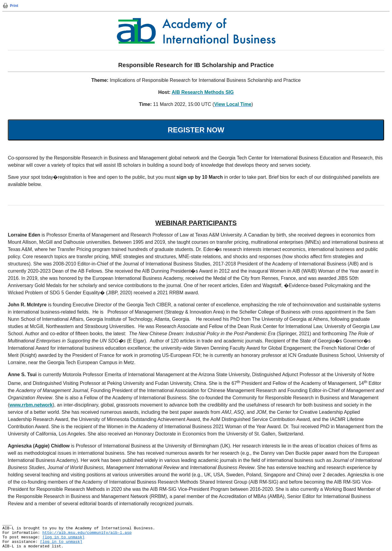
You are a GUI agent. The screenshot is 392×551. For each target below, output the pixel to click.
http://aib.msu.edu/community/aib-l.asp (87, 533)
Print (14, 6)
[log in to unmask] (64, 537)
